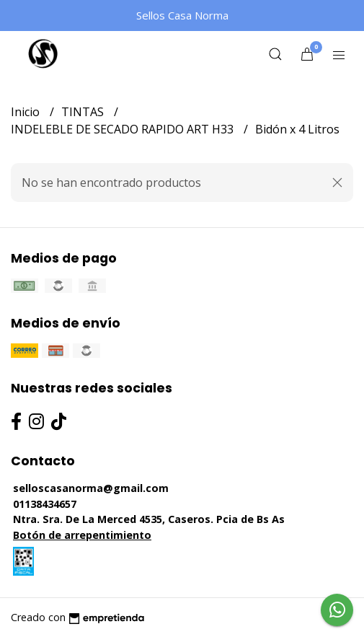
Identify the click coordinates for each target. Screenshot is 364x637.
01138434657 (45, 504)
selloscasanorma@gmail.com (91, 488)
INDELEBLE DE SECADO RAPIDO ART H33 (124, 129)
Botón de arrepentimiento (82, 535)
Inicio (27, 112)
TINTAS (84, 112)
